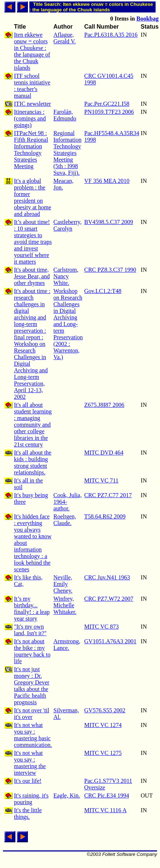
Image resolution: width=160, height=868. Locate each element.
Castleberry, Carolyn (68, 225)
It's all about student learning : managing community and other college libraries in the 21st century (33, 425)
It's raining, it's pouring (31, 799)
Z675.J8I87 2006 (104, 405)
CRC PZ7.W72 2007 (109, 599)
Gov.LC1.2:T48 (103, 291)
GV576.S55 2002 (105, 710)
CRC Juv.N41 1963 (107, 577)
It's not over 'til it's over (32, 714)
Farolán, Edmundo (65, 115)
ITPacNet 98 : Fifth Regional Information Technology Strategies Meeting (31, 150)
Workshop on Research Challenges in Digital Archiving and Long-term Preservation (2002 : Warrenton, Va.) (68, 324)
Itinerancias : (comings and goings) (30, 118)
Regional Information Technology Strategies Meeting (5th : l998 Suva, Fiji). (68, 153)
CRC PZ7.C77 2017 (108, 495)
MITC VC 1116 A (106, 810)
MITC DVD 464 (104, 453)
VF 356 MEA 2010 (107, 181)
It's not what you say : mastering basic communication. (33, 735)
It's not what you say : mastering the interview (30, 763)
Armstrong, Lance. (67, 645)
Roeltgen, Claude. (65, 520)
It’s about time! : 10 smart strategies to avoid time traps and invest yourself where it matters (33, 242)
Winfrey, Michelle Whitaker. (65, 605)
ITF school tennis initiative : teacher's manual (32, 86)
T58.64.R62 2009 (105, 516)
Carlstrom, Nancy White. (66, 276)
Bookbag (148, 19)
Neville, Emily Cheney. (63, 584)
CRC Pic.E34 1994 (107, 795)
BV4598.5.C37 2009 (109, 222)
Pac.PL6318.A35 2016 (111, 35)
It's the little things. (28, 813)
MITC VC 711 (101, 480)
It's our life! (28, 781)
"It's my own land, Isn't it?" (30, 630)
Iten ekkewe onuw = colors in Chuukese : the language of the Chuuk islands (32, 51)
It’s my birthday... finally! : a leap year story (32, 609)
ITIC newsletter (32, 104)
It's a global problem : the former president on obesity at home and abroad (32, 197)
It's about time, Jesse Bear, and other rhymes (32, 276)
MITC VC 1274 (103, 725)
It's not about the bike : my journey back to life (32, 651)
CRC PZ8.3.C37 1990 (110, 270)
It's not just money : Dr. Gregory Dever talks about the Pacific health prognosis (32, 686)
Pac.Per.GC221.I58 (107, 104)
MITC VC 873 (102, 627)
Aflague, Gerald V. (65, 38)
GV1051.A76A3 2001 (110, 641)
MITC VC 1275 (103, 753)
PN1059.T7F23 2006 (109, 112)
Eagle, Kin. (67, 795)
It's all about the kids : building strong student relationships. (33, 462)
